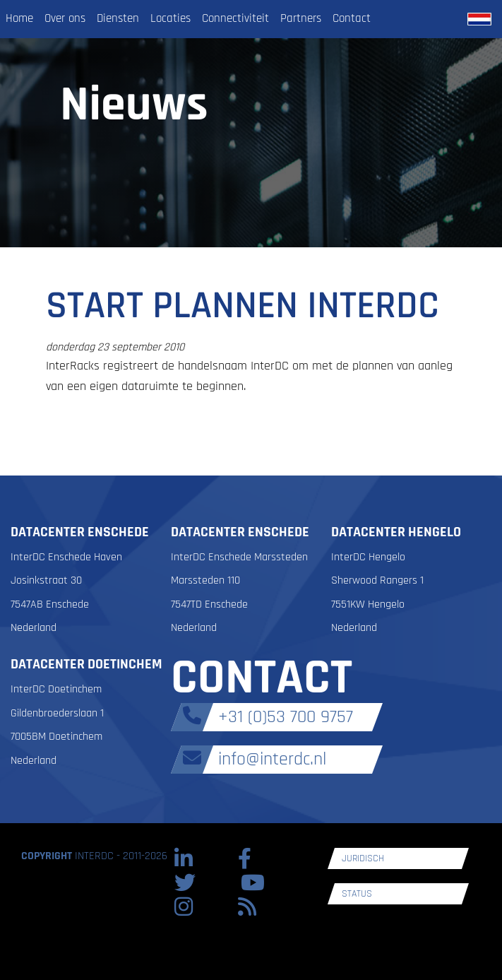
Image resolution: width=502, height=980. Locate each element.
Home (19, 18)
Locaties (171, 18)
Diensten (118, 18)
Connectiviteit (235, 18)
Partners (301, 18)
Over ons (65, 18)
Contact (352, 18)
